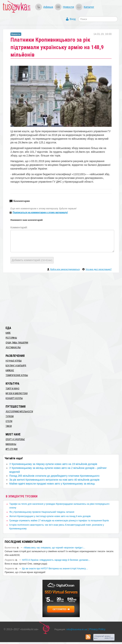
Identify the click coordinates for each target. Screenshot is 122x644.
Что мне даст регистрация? (99, 269)
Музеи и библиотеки (17, 393)
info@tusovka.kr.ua (77, 629)
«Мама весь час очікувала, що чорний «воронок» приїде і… (54, 548)
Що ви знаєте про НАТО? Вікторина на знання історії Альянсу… (55, 569)
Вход (73, 19)
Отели (9, 421)
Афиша (48, 7)
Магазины (11, 444)
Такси (9, 426)
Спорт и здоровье (15, 439)
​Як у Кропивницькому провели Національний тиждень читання (42, 512)
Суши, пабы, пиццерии (17, 343)
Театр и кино (12, 389)
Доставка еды (13, 347)
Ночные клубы (14, 361)
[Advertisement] (61, 299)
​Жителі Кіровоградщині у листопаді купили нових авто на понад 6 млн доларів (50, 516)
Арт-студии (12, 449)
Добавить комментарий (32, 260)
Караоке (10, 370)
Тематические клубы (17, 375)
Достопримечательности (19, 412)
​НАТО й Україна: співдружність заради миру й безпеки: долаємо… (56, 560)
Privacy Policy (97, 629)
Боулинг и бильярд (16, 366)
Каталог (89, 7)
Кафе (8, 333)
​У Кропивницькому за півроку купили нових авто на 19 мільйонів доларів (53, 464)
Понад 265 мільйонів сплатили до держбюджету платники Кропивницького (54, 476)
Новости (68, 7)
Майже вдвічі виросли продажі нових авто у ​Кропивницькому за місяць (52, 484)
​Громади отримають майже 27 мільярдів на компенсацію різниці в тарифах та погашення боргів (59, 521)
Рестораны (11, 338)
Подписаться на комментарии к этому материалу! (40, 212)
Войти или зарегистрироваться (65, 269)
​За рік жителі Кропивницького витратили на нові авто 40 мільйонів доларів (54, 480)
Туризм (10, 416)
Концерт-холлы (14, 398)
